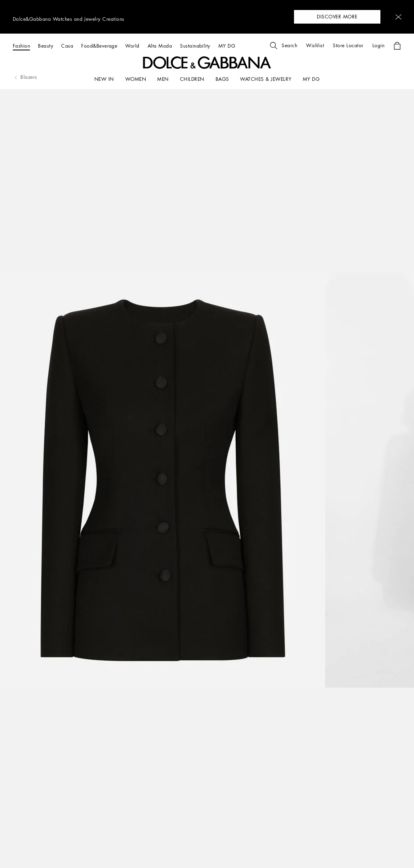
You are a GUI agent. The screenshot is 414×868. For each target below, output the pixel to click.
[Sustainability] (195, 46)
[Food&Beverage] (99, 46)
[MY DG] (227, 46)
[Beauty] (46, 46)
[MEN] (163, 79)
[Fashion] (21, 46)
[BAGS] (222, 79)
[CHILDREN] (192, 79)
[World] (132, 46)
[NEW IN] (104, 79)
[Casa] (67, 46)
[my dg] (311, 79)
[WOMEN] (136, 79)
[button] (398, 17)
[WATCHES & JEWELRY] (266, 79)
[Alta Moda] (160, 46)
